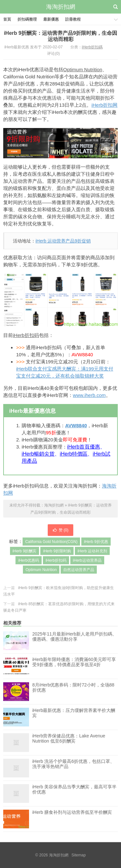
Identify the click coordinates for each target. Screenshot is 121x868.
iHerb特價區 (74, 454)
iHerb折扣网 (104, 105)
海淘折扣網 (61, 7)
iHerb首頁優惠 (84, 447)
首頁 (7, 19)
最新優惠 (51, 19)
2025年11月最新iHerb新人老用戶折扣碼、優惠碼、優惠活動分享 (75, 636)
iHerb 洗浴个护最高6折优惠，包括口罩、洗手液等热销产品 (73, 768)
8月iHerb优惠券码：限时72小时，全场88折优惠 (73, 692)
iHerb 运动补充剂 (92, 551)
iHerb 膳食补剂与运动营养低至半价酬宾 (72, 819)
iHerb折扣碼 (92, 47)
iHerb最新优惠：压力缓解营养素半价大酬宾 (74, 717)
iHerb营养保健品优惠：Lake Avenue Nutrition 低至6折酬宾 (69, 743)
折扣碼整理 (27, 19)
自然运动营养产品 (79, 570)
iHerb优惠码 (29, 560)
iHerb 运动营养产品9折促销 (63, 241)
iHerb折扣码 (26, 335)
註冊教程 (73, 19)
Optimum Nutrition (83, 69)
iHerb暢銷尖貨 (38, 454)
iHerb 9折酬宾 (25, 551)
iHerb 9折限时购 (57, 551)
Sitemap (79, 855)
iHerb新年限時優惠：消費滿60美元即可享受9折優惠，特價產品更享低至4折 (74, 666)
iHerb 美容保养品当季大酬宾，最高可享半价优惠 (74, 794)
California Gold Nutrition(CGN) (51, 542)
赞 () (60, 530)
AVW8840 (76, 425)
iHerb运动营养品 (87, 560)
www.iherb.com (89, 395)
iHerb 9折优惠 (96, 542)
